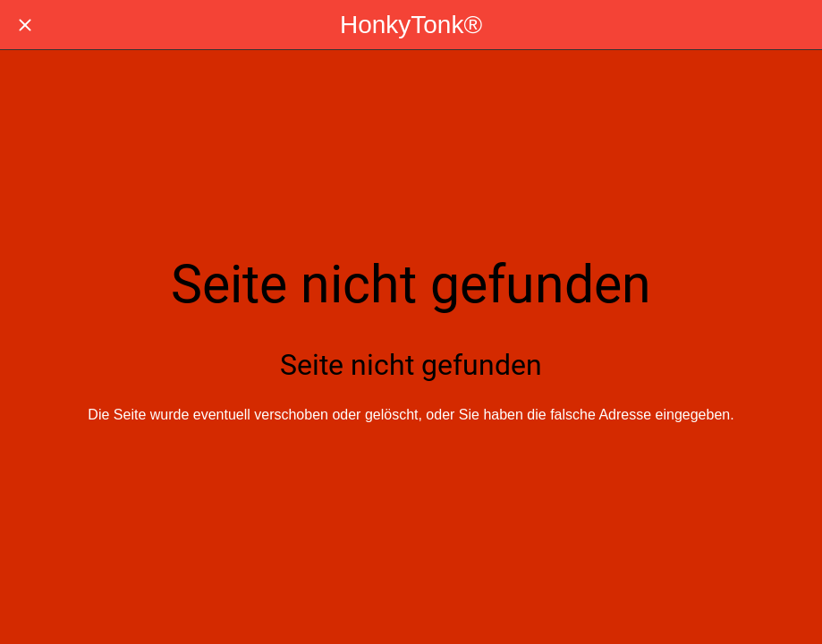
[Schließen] (25, 25)
